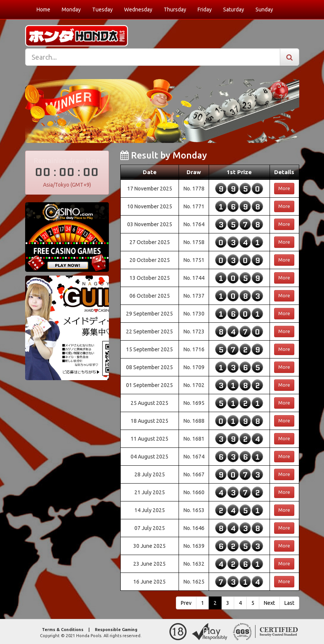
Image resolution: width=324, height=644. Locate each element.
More (284, 188)
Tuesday (102, 10)
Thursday (175, 10)
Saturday (234, 10)
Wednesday (138, 10)
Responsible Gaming (116, 630)
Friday (205, 10)
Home (43, 10)
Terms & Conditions (63, 630)
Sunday (264, 10)
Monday (71, 10)
